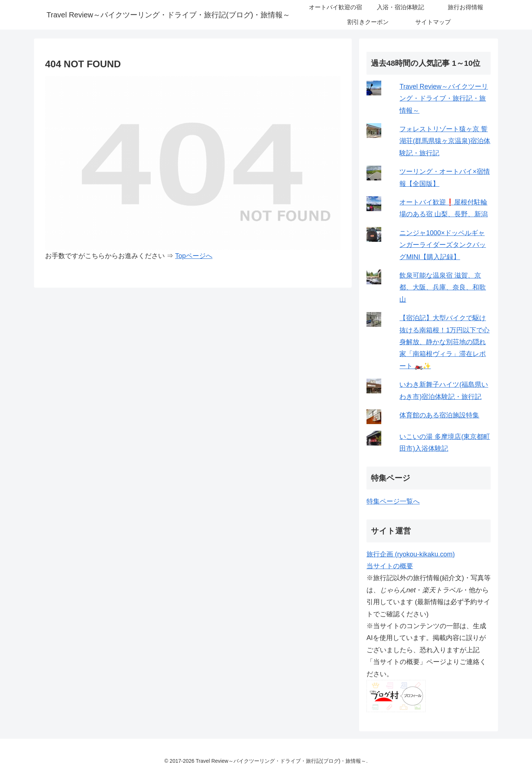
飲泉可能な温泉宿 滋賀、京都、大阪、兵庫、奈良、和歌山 (443, 287)
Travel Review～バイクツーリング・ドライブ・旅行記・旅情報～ (444, 99)
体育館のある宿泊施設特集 (439, 415)
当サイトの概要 (390, 566)
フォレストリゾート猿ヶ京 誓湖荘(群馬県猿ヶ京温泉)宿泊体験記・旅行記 (445, 141)
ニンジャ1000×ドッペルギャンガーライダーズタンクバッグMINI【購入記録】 (443, 245)
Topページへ (194, 256)
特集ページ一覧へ (393, 501)
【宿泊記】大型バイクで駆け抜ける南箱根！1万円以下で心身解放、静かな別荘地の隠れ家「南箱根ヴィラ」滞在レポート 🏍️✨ (444, 342)
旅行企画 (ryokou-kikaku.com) (411, 554)
